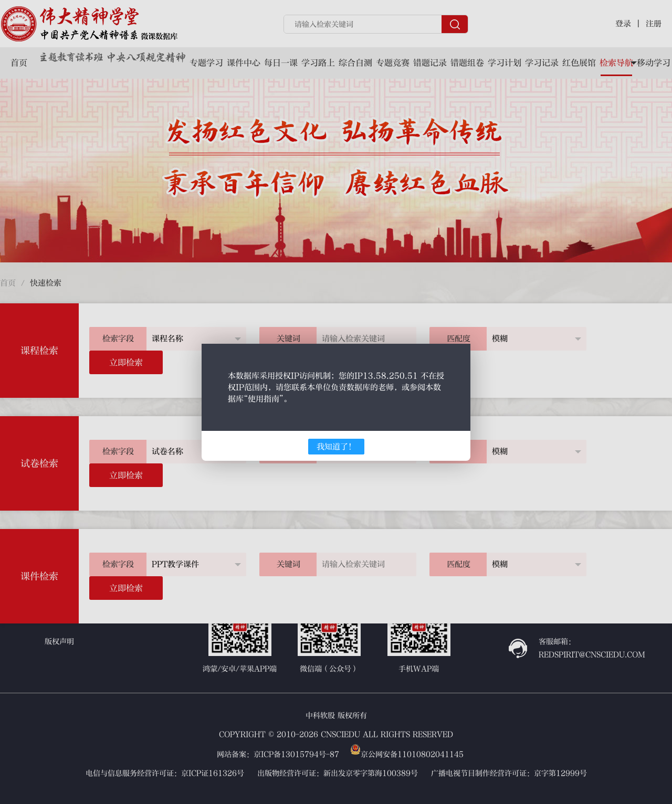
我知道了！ (336, 447)
